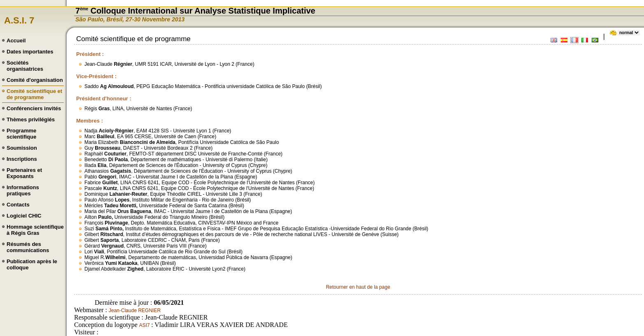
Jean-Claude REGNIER (135, 311)
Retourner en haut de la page (358, 287)
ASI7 (145, 325)
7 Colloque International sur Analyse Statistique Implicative (195, 11)
